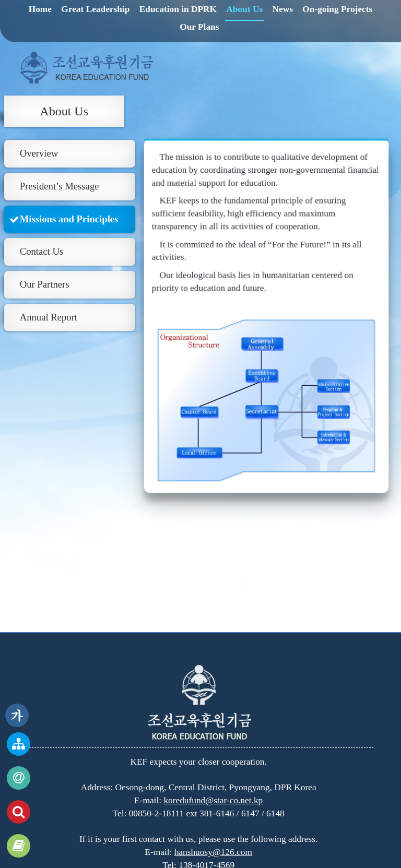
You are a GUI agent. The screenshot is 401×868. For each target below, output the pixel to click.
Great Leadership (95, 9)
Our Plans (199, 27)
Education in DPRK (178, 9)
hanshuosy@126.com (213, 852)
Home (40, 9)
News (283, 9)
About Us (244, 9)
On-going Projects (337, 9)
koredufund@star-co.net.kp (213, 800)
